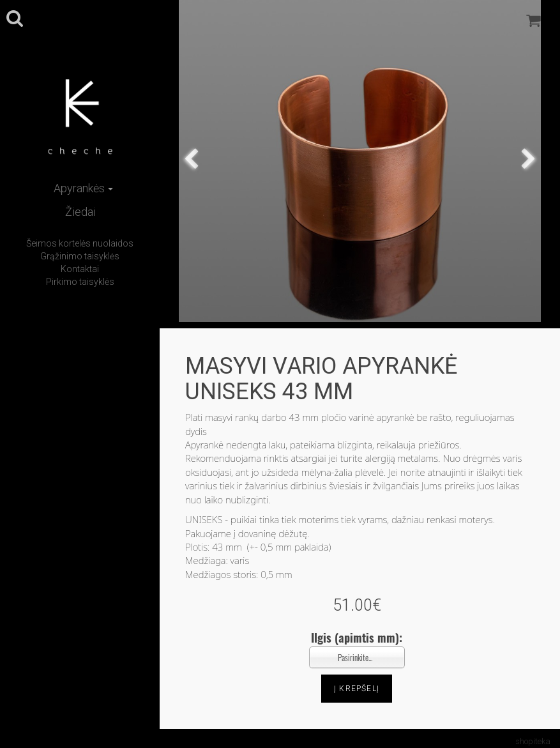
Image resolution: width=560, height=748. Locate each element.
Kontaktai (80, 269)
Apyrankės (83, 188)
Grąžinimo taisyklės (80, 256)
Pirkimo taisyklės (80, 282)
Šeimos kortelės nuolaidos (80, 243)
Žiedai (80, 212)
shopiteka (533, 741)
